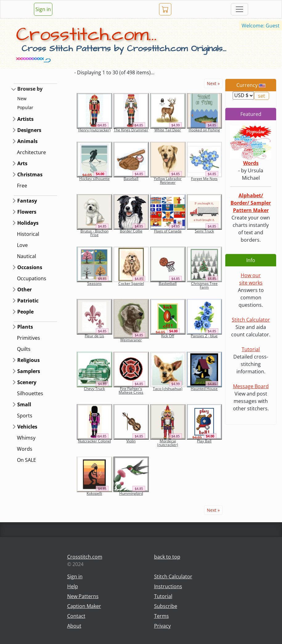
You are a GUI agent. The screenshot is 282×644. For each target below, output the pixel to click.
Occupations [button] (32, 278)
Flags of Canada (168, 231)
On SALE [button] (27, 460)
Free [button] (22, 186)
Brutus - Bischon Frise (94, 233)
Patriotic (28, 301)
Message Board (251, 386)
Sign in (43, 9)
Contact (76, 616)
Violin (131, 441)
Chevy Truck (94, 389)
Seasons (94, 283)
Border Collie (131, 231)
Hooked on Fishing (204, 130)
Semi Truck (204, 231)
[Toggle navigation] (239, 9)
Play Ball (204, 441)
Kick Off (168, 336)
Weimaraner (131, 340)
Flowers (27, 212)
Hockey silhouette (94, 179)
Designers (29, 130)
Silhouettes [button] (30, 393)
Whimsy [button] (26, 438)
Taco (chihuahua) (168, 389)
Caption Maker (84, 606)
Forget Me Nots (204, 179)
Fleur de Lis (94, 336)
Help (73, 586)
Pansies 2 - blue (204, 336)
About (74, 626)
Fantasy (27, 201)
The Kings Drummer (131, 130)
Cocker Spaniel (131, 283)
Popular (25, 107)
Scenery (27, 382)
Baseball (131, 179)
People (25, 312)
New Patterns (83, 596)
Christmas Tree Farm (204, 285)
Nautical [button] (27, 256)
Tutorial (251, 349)
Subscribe (166, 606)
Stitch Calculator (251, 320)
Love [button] (22, 245)
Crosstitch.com (85, 557)
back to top (167, 557)
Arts (22, 163)
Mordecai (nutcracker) (168, 443)
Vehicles (27, 427)
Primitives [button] (29, 338)
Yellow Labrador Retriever (168, 180)
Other (25, 289)
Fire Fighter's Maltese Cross (131, 390)
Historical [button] (28, 234)
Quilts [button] (24, 349)
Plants (25, 327)
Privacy (162, 626)
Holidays (28, 223)
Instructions (168, 586)
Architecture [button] (31, 152)
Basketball (168, 283)
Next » (213, 83)
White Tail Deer (168, 130)
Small (24, 404)
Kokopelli (94, 493)
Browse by (30, 89)
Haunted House (204, 389)
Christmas (30, 174)
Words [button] (25, 449)
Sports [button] (25, 416)
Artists (25, 119)
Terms (161, 616)
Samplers (29, 371)
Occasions (30, 267)
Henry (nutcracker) (94, 130)
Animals (27, 141)
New (22, 98)
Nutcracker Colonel (94, 441)
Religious (29, 360)
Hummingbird (131, 493)
